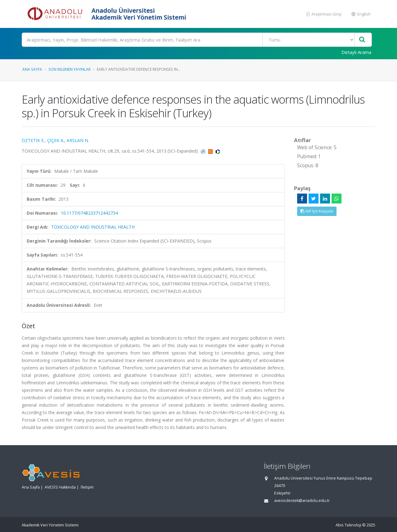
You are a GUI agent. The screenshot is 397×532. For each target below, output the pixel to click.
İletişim (87, 487)
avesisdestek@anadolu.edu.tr (302, 501)
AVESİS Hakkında (60, 487)
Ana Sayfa (32, 69)
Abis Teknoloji (348, 525)
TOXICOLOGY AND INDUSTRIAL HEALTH (93, 227)
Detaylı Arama (356, 52)
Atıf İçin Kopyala (317, 211)
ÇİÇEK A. (56, 140)
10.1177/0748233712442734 (89, 213)
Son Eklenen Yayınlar (69, 69)
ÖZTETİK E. (33, 140)
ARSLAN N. (78, 140)
